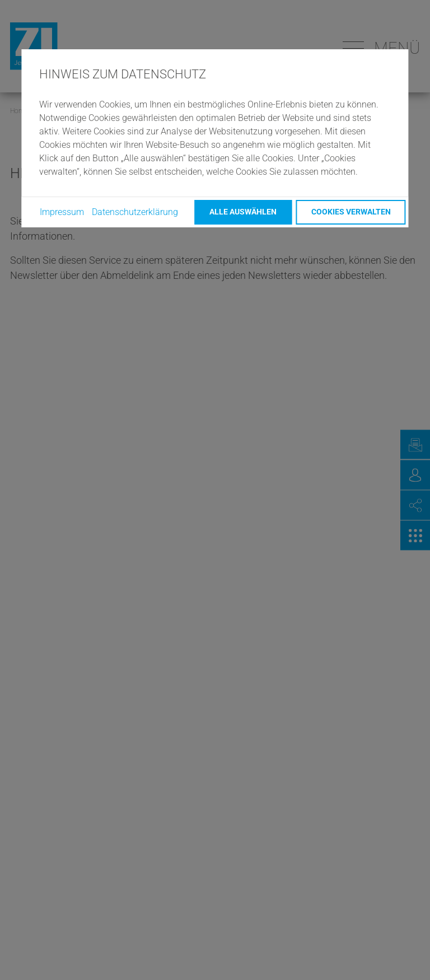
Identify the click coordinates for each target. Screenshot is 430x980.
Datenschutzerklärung (135, 212)
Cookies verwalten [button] (351, 212)
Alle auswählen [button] (243, 212)
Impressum (62, 212)
